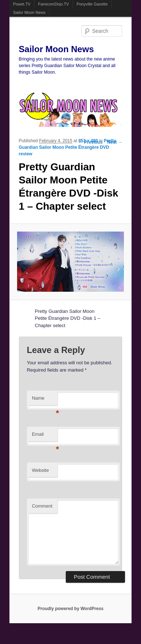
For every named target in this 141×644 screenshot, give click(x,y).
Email (45, 436)
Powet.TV (22, 4)
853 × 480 (88, 141)
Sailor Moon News (29, 12)
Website (41, 470)
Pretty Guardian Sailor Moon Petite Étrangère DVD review (68, 147)
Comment (42, 506)
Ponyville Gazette (92, 4)
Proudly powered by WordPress (70, 609)
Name (45, 400)
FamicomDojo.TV (54, 4)
